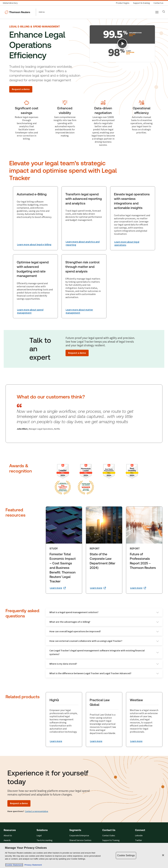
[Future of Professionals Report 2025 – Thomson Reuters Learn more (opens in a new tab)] (138, 588)
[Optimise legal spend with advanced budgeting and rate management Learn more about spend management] (35, 312)
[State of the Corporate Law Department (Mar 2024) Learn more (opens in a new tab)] (98, 588)
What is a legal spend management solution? (104, 613)
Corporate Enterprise (79, 836)
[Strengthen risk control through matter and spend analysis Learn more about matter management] (84, 312)
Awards (7, 841)
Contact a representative (37, 812)
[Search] (164, 12)
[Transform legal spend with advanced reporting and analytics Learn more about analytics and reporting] (84, 243)
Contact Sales (109, 836)
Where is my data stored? (104, 664)
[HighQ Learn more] (56, 742)
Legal (39, 836)
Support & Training (111, 841)
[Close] (163, 855)
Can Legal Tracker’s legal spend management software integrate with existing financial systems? (104, 653)
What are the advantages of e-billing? (104, 622)
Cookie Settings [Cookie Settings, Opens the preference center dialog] (126, 855)
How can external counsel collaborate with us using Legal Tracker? (104, 641)
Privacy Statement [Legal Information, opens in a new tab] (33, 865)
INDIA (42, 12)
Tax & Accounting (45, 841)
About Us (8, 836)
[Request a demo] (21, 89)
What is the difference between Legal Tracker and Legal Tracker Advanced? (104, 674)
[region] (84, 855)
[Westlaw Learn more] (136, 742)
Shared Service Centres (80, 841)
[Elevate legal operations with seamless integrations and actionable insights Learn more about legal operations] (133, 243)
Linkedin (139, 836)
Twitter (139, 841)
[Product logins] (123, 3)
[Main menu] (157, 12)
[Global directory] (11, 3)
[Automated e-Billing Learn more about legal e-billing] (34, 245)
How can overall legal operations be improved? (104, 632)
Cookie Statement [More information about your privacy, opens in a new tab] (14, 865)
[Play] (122, 44)
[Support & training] (141, 3)
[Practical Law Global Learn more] (96, 742)
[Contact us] (158, 3)
